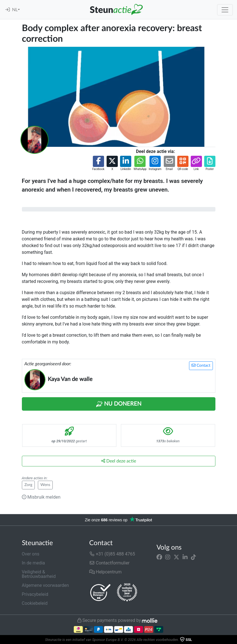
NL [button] (15, 10)
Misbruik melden (41, 497)
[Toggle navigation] (225, 10)
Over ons (31, 554)
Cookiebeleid (35, 603)
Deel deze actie (119, 461)
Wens (45, 485)
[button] (98, 163)
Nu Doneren (119, 404)
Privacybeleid (35, 594)
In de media (34, 563)
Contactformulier (110, 563)
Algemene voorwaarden (45, 585)
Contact (201, 365)
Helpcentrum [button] (105, 572)
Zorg (28, 485)
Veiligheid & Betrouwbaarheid (39, 574)
